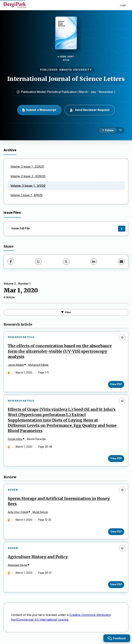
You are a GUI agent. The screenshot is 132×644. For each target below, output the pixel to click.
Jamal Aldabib (16, 365)
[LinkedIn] (94, 262)
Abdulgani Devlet (18, 569)
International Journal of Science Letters (66, 79)
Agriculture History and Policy (38, 561)
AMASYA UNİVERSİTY (76, 70)
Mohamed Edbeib (39, 365)
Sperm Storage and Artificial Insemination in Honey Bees (59, 504)
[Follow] (108, 130)
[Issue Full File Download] (122, 229)
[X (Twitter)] (66, 262)
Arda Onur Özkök (19, 515)
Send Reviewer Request (90, 110)
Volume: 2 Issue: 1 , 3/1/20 (28, 186)
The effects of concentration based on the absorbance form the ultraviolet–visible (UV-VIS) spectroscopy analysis (60, 352)
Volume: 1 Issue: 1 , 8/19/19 (26, 195)
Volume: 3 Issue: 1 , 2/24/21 (27, 167)
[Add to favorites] (122, 337)
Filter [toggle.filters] (66, 312)
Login (123, 5)
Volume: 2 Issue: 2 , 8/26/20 (28, 176)
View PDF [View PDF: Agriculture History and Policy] (116, 588)
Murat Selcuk (41, 515)
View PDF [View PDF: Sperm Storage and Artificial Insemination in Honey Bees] (116, 534)
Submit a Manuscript (39, 110)
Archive (10, 150)
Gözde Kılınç (16, 441)
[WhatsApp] (38, 262)
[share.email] (121, 262)
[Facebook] (11, 262)
